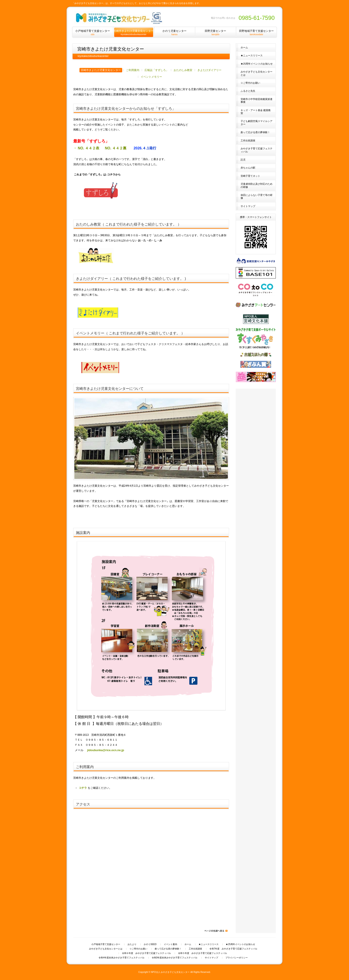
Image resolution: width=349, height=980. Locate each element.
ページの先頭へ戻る (216, 931)
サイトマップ (248, 206)
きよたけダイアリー (209, 70)
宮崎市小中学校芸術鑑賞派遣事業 (257, 101)
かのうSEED (150, 944)
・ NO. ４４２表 (87, 148)
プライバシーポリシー (237, 958)
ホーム (244, 47)
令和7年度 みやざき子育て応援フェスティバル (233, 949)
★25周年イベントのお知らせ (257, 64)
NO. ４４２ (117, 148)
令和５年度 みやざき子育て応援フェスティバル (203, 953)
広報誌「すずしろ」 (156, 70)
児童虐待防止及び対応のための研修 (257, 185)
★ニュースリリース (252, 55)
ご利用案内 (133, 70)
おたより (132, 944)
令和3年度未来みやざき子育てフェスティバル (175, 958)
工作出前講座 (248, 140)
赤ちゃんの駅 (248, 168)
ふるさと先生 (248, 91)
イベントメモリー (151, 77)
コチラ (83, 788)
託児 (243, 160)
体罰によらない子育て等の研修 (257, 196)
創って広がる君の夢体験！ (255, 132)
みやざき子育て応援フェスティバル (257, 150)
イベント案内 (170, 944)
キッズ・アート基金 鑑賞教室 (256, 112)
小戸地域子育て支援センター (106, 944)
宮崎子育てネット (250, 176)
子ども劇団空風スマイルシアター (257, 123)
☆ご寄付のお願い (250, 83)
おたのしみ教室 (183, 70)
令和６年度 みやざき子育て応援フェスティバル (146, 953)
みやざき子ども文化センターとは (257, 73)
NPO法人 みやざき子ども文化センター (170, 972)
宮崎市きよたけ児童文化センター (101, 70)
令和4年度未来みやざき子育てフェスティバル (122, 958)
